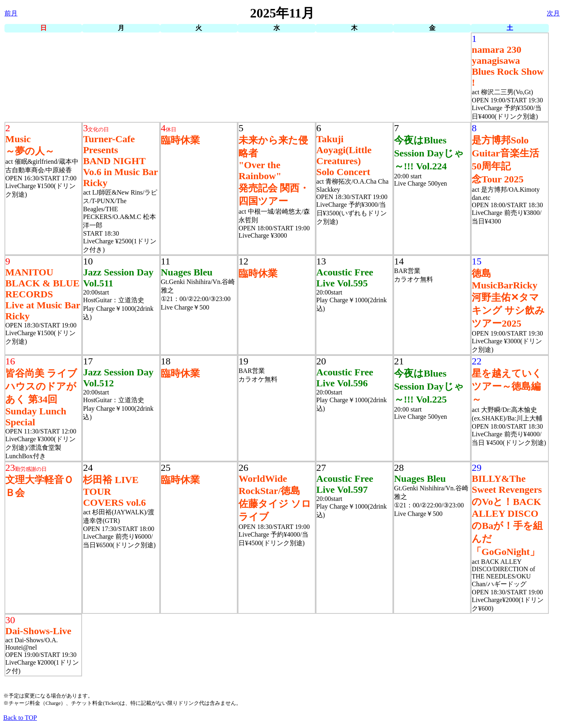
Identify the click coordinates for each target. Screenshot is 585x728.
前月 (11, 13)
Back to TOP (20, 718)
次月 (553, 13)
